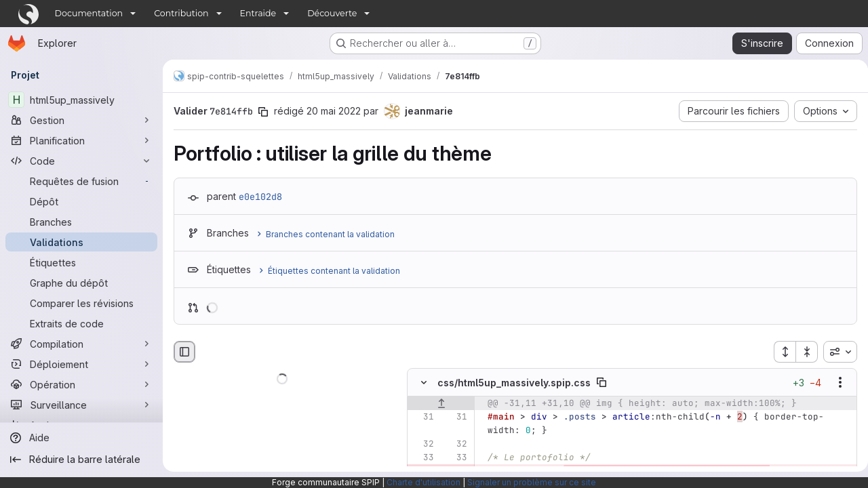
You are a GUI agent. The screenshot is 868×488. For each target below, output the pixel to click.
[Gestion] (81, 120)
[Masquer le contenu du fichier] (424, 383)
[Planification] (81, 140)
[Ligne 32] (422, 445)
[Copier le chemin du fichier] (601, 383)
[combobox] (835, 352)
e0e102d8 (260, 197)
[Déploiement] (81, 364)
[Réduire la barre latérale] (81, 460)
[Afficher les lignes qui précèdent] (441, 404)
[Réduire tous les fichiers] (802, 352)
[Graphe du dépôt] (81, 283)
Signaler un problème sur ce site (532, 482)
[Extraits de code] (81, 323)
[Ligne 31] (422, 418)
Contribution (181, 13)
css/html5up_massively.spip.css (514, 383)
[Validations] (81, 242)
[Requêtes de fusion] (81, 181)
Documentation (89, 13)
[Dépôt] (81, 201)
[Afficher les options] (835, 383)
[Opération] (81, 384)
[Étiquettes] (81, 262)
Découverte (332, 13)
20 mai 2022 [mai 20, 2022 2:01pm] (334, 111)
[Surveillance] (81, 405)
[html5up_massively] (81, 100)
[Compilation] (81, 344)
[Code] (81, 161)
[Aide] (81, 438)
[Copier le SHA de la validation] (263, 112)
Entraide (258, 13)
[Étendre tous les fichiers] (779, 352)
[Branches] (81, 222)
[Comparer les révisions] (81, 303)
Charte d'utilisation (423, 482)
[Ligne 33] (422, 458)
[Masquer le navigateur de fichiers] (184, 352)
